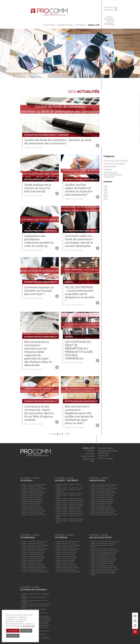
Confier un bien (65, 25)
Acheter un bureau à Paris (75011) (32, 501)
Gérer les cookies (106, 458)
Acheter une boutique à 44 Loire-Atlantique (104, 488)
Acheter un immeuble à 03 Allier (32, 562)
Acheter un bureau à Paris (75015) (32, 500)
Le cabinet (90, 451)
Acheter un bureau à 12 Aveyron (32, 507)
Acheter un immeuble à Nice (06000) (33, 551)
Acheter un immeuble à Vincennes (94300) (35, 541)
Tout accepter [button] (13, 631)
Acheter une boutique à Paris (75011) (102, 501)
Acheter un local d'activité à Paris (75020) (103, 543)
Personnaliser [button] (13, 636)
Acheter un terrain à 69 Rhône (65, 560)
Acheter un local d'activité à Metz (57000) (103, 554)
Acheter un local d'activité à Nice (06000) (103, 552)
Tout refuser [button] (26, 631)
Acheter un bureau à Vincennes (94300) (34, 485)
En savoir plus (29, 626)
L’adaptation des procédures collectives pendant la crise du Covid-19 (39, 241)
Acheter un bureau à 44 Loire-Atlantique (34, 488)
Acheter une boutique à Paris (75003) (102, 513)
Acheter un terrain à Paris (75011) (66, 558)
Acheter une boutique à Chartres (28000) (103, 492)
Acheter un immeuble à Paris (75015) (33, 556)
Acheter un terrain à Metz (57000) (66, 553)
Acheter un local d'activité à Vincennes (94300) (105, 541)
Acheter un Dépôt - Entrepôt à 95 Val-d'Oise (70, 514)
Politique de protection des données (108, 452)
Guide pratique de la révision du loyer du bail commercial (38, 188)
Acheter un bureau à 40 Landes (31, 498)
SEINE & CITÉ (94, 25)
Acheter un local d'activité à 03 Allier (102, 564)
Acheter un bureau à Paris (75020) (32, 486)
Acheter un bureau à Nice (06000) (32, 494)
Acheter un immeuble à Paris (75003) (33, 570)
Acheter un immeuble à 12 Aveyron (33, 564)
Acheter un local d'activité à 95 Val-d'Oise (103, 567)
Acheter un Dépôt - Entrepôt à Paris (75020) (70, 488)
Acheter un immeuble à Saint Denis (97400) (35, 571)
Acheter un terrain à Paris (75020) (66, 543)
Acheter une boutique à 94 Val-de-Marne (103, 511)
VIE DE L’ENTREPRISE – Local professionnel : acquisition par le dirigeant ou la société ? (80, 294)
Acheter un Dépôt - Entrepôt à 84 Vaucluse (70, 493)
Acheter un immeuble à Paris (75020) (33, 543)
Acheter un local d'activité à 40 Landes (103, 556)
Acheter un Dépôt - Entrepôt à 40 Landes (69, 502)
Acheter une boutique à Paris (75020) (102, 486)
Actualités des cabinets (116, 161)
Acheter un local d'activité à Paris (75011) (103, 560)
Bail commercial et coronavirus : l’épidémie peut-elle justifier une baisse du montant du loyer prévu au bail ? (79, 415)
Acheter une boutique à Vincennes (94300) (104, 485)
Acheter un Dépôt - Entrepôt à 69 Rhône (69, 508)
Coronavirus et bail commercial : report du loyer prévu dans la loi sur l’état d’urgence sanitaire (39, 413)
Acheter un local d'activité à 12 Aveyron (103, 566)
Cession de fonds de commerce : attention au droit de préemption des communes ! (58, 142)
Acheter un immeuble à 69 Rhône (32, 560)
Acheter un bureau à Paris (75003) (32, 513)
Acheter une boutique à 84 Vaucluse (102, 490)
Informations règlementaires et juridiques (113, 175)
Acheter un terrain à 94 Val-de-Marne (68, 568)
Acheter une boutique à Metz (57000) (102, 496)
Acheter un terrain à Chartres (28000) (68, 549)
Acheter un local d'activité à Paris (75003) (103, 571)
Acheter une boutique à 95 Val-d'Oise (102, 509)
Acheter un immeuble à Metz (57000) (33, 553)
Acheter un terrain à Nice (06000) (66, 551)
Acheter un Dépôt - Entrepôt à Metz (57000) (70, 500)
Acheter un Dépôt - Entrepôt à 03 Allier (68, 510)
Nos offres (49, 25)
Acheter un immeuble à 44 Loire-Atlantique (35, 545)
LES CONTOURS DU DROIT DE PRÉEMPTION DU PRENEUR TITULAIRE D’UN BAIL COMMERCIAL (79, 350)
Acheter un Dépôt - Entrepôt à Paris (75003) (70, 519)
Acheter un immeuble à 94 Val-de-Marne (34, 568)
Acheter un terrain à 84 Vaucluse (66, 547)
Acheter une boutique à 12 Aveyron (102, 507)
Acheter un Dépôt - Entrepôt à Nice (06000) (70, 499)
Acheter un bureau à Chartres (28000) (33, 492)
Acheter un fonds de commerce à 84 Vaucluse (36, 604)
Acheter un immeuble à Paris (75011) (33, 558)
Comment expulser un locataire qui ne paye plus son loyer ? (39, 291)
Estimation (80, 25)
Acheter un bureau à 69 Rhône (31, 503)
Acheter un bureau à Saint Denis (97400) (34, 514)
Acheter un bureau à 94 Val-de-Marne (33, 511)
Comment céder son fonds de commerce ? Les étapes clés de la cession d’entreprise (79, 241)
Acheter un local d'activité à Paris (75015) (103, 558)
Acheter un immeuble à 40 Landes (32, 555)
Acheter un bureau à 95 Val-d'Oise (32, 509)
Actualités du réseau (115, 164)
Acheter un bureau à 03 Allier (31, 505)
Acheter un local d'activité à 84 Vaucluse (103, 549)
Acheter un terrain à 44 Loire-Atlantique (68, 545)
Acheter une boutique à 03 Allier (101, 505)
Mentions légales (106, 448)
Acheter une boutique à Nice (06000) (102, 494)
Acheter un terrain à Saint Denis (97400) (68, 571)
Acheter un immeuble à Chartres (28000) (34, 549)
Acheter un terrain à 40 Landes (65, 555)
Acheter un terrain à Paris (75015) (66, 556)
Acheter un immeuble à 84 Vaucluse (33, 547)
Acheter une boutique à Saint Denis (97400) (104, 514)
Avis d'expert (110, 167)
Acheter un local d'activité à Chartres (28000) (105, 551)
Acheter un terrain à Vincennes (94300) (68, 541)
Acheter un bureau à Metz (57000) (32, 496)
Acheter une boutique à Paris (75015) (102, 500)
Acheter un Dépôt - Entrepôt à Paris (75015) (70, 504)
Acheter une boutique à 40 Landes (101, 498)
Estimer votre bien (89, 460)
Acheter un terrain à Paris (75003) (66, 570)
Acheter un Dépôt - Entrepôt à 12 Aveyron (69, 512)
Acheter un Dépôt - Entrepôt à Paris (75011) (70, 506)
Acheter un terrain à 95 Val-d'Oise (66, 566)
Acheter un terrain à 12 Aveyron (66, 564)
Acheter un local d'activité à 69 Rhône (102, 562)
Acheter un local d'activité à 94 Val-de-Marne (105, 569)
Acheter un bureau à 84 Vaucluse (32, 490)
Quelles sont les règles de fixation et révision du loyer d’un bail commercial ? (79, 190)
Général (108, 170)
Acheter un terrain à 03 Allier (65, 562)
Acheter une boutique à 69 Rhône (101, 503)
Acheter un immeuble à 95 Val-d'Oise (33, 566)
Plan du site (103, 456)
